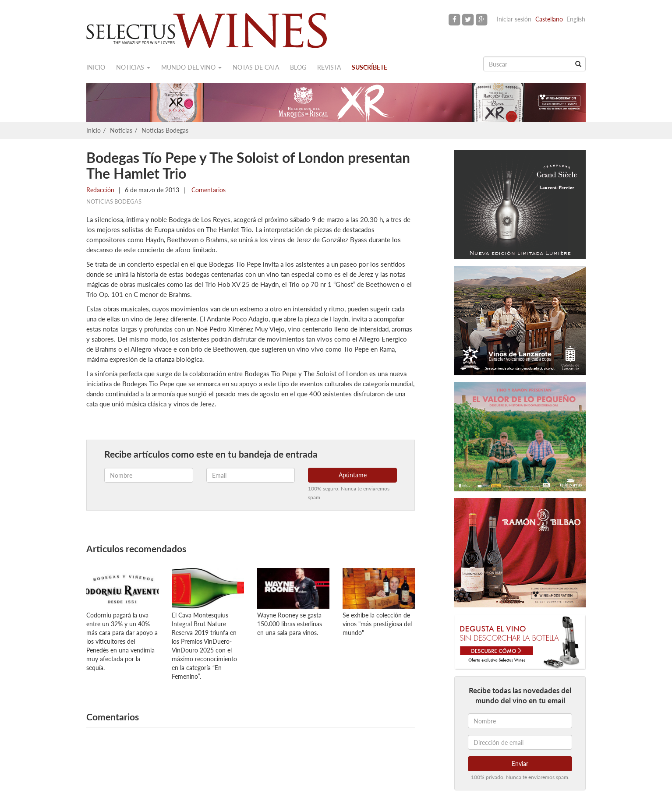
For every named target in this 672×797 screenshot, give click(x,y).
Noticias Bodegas (165, 130)
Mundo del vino (191, 67)
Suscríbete (370, 67)
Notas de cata (256, 67)
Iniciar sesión (514, 19)
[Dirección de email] (520, 742)
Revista (329, 67)
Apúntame (353, 475)
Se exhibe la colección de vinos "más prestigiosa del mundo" (377, 624)
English (576, 19)
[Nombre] (520, 721)
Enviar (520, 763)
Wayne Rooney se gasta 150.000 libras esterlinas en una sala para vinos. (290, 624)
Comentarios (208, 190)
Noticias (133, 67)
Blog (298, 67)
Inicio (96, 67)
